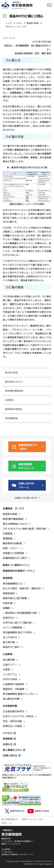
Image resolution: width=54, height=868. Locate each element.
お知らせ (9, 744)
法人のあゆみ (10, 637)
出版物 (6, 669)
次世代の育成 (10, 679)
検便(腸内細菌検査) (14, 391)
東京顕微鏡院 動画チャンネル (19, 694)
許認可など (9, 618)
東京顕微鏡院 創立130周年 (17, 632)
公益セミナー (10, 664)
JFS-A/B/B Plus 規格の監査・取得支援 (24, 529)
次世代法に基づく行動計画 (17, 622)
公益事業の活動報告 (14, 684)
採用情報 (9, 739)
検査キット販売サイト (15, 565)
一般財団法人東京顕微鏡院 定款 (20, 613)
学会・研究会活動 (12, 721)
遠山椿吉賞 (9, 660)
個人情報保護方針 (10, 819)
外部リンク (7, 823)
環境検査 (8, 538)
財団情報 (8, 578)
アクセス (9, 733)
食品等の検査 (11, 372)
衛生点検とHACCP (14, 382)
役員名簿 (8, 603)
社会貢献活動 (10, 706)
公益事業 (8, 654)
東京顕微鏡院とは (12, 583)
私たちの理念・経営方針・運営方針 (22, 588)
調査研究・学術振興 (14, 689)
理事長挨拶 (9, 593)
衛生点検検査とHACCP (15, 524)
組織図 (6, 608)
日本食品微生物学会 (14, 711)
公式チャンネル (38, 811)
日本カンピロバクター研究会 (18, 716)
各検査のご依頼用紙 (14, 553)
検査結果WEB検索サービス (17, 571)
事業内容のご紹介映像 (15, 598)
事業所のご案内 (11, 647)
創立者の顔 (9, 642)
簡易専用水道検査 (13, 409)
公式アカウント (15, 811)
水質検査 (9, 400)
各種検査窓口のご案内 (15, 558)
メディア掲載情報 (12, 627)
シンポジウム (10, 674)
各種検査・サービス (14, 508)
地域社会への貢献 (12, 726)
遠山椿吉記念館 (11, 699)
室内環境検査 (11, 418)
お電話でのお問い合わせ (26, 498)
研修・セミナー (11, 548)
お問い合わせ (12, 755)
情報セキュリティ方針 (32, 819)
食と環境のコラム (14, 750)
